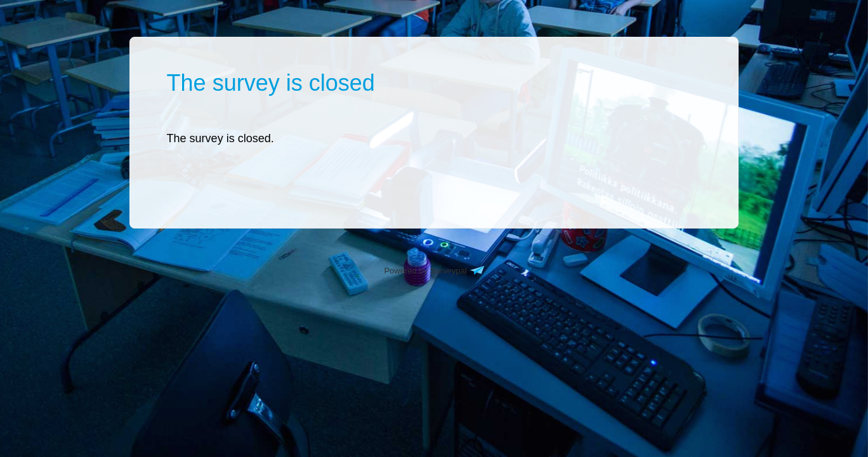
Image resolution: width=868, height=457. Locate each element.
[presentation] (220, 138)
